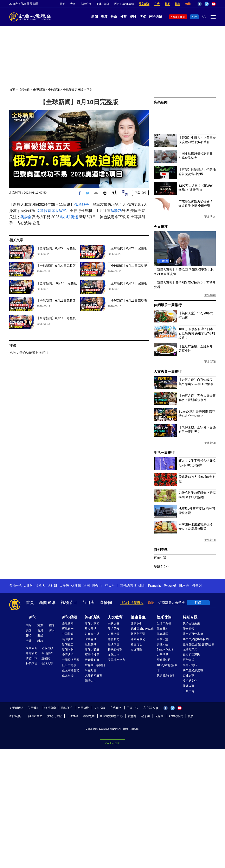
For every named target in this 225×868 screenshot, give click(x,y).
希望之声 (89, 716)
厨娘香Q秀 (164, 660)
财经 (40, 635)
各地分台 (86, 4)
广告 (157, 4)
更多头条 (210, 217)
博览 (143, 17)
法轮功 (116, 211)
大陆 (29, 641)
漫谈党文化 (162, 566)
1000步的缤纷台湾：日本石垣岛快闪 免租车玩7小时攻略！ (197, 333)
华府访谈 (68, 655)
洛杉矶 (52, 586)
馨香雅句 (114, 639)
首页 (12, 90)
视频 (104, 17)
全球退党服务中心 (111, 716)
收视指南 (50, 708)
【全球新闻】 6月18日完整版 (57, 283)
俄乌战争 (82, 205)
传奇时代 (188, 629)
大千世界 (162, 655)
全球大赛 (47, 663)
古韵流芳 (114, 634)
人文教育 (115, 617)
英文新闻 (144, 4)
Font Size (114, 192)
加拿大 (40, 586)
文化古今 (114, 655)
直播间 (106, 602)
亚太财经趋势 (71, 670)
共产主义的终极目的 (196, 639)
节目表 (88, 602)
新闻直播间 (179, 17)
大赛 (73, 4)
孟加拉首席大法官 (51, 211)
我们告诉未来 (191, 623)
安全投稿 (99, 708)
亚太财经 (68, 675)
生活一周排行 (164, 453)
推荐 (123, 17)
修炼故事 (188, 686)
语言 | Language (124, 4)
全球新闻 (54, 90)
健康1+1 (136, 623)
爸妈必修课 (115, 649)
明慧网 (132, 716)
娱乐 (52, 625)
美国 (29, 630)
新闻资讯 (47, 602)
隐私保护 (67, 708)
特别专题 (161, 550)
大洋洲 (64, 586)
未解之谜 (114, 623)
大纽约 (28, 586)
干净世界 (72, 716)
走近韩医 (136, 649)
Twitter (207, 4)
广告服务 (116, 708)
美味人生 (162, 644)
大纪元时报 (54, 716)
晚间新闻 (68, 639)
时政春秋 (91, 639)
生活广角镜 (164, 623)
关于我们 (34, 708)
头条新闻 (161, 102)
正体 (99, 4)
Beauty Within (166, 649)
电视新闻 (39, 90)
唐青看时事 (92, 660)
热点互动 (91, 629)
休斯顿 (76, 586)
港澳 (40, 625)
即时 (133, 17)
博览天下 (32, 658)
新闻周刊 (68, 649)
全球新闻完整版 (73, 90)
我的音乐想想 (165, 675)
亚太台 (110, 586)
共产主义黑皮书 (193, 670)
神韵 (63, 4)
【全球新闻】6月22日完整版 (56, 248)
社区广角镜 (69, 665)
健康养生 (138, 617)
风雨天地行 (190, 665)
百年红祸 (160, 558)
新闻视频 (69, 617)
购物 (188, 4)
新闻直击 (68, 644)
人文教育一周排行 (168, 372)
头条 (114, 17)
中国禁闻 (68, 634)
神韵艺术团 (35, 716)
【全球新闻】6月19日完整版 (127, 266)
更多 (191, 716)
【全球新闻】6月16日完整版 (56, 301)
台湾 (40, 630)
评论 (29, 635)
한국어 (197, 586)
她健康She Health (142, 629)
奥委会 (26, 217)
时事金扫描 (92, 634)
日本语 (184, 586)
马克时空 (91, 670)
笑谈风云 (114, 629)
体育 (52, 630)
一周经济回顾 (71, 660)
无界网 (159, 716)
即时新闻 (32, 653)
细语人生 (91, 681)
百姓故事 (188, 675)
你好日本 (162, 629)
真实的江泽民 (191, 655)
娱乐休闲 (164, 617)
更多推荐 (210, 295)
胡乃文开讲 (138, 634)
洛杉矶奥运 (69, 217)
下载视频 (140, 193)
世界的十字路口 (95, 665)
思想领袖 (91, 644)
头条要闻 (32, 648)
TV (195, 17)
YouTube (214, 4)
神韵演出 (32, 663)
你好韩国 (162, 634)
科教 (40, 641)
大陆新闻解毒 (94, 675)
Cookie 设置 (112, 743)
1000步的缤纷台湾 (167, 668)
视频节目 (24, 90)
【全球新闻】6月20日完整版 (56, 266)
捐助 (167, 4)
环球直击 (68, 629)
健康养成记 (138, 639)
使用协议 (83, 708)
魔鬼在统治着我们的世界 (199, 644)
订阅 (198, 603)
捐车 (178, 4)
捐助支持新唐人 (132, 603)
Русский (170, 586)
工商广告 (188, 691)
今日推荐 (161, 227)
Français (155, 586)
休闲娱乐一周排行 (168, 305)
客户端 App (151, 708)
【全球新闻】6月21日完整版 (127, 248)
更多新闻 (210, 362)
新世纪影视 (176, 716)
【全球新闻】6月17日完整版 (127, 283)
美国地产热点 (116, 660)
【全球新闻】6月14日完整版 (56, 318)
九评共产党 (190, 649)
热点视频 (47, 648)
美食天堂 (162, 639)
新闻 (95, 17)
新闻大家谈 (92, 623)
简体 (107, 4)
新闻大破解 (92, 649)
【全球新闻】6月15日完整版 (127, 301)
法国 (86, 586)
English (140, 586)
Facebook (200, 4)
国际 (29, 625)
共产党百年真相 (193, 634)
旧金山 (97, 586)
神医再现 (136, 644)
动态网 (146, 716)
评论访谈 (155, 17)
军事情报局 (92, 655)
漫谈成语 (114, 644)
